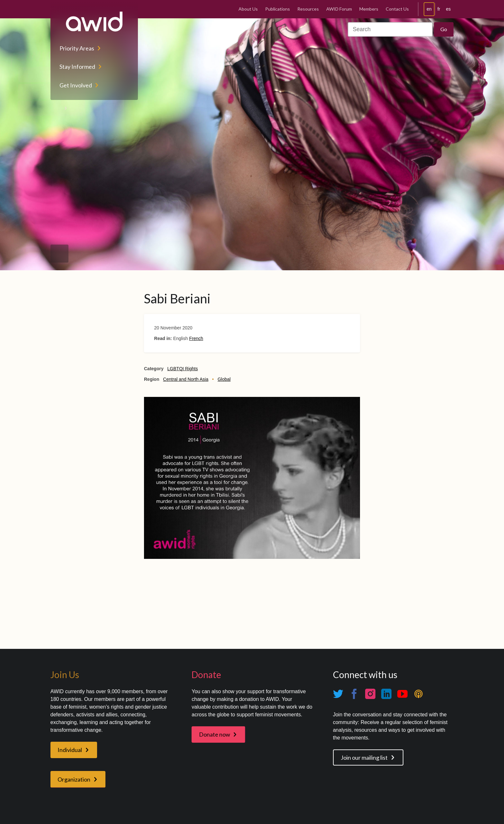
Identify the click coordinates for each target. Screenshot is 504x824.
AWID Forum (339, 9)
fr (439, 9)
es (448, 9)
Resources (308, 9)
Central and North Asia (186, 379)
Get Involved (76, 85)
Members (369, 9)
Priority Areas (77, 48)
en (429, 9)
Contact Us (397, 9)
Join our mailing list (364, 757)
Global (224, 379)
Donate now (215, 734)
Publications (278, 9)
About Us (248, 9)
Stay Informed (77, 67)
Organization (74, 779)
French (196, 338)
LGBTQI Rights (183, 369)
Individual (70, 750)
